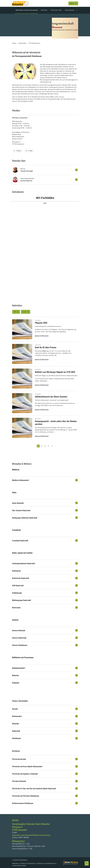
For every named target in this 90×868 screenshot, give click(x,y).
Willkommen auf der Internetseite (27, 10)
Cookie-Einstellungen (19, 866)
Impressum (16, 864)
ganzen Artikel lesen (42, 336)
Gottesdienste (70, 10)
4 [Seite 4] (48, 446)
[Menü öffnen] (73, 3)
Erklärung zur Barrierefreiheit (46, 864)
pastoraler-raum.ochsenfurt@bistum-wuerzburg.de (31, 835)
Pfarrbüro (44, 10)
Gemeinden (22, 43)
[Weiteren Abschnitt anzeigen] (77, 10)
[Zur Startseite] (71, 863)
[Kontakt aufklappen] (76, 170)
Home (14, 43)
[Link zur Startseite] (20, 3)
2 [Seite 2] (42, 446)
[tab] (45, 480)
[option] (45, 25)
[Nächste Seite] (52, 446)
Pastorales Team (56, 10)
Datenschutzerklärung (28, 864)
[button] (45, 170)
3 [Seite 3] (45, 446)
